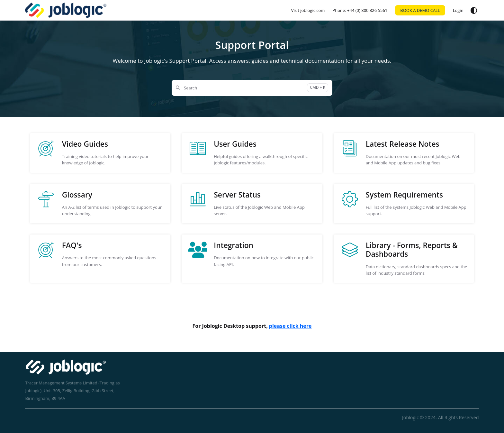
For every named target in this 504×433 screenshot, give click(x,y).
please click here (290, 326)
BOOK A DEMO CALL (420, 10)
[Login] (458, 10)
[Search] (252, 88)
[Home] (66, 10)
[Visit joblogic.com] (308, 10)
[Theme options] (474, 10)
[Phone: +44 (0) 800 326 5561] (360, 10)
